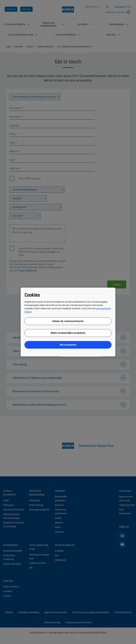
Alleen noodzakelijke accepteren (68, 333)
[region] (68, 322)
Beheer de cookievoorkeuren (68, 321)
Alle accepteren (68, 345)
